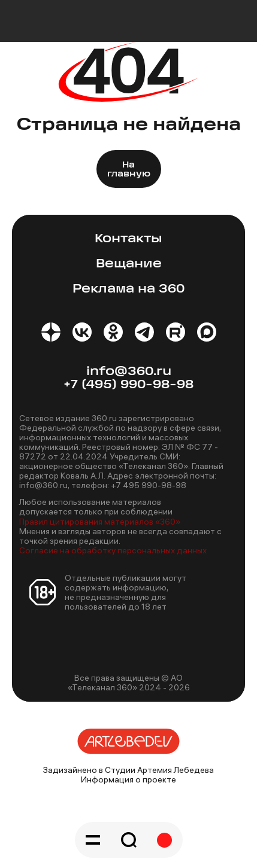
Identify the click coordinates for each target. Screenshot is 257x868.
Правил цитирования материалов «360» (100, 522)
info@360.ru (129, 372)
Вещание (129, 264)
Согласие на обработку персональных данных (113, 550)
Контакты (128, 239)
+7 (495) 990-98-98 (128, 385)
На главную (129, 170)
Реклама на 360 (128, 289)
